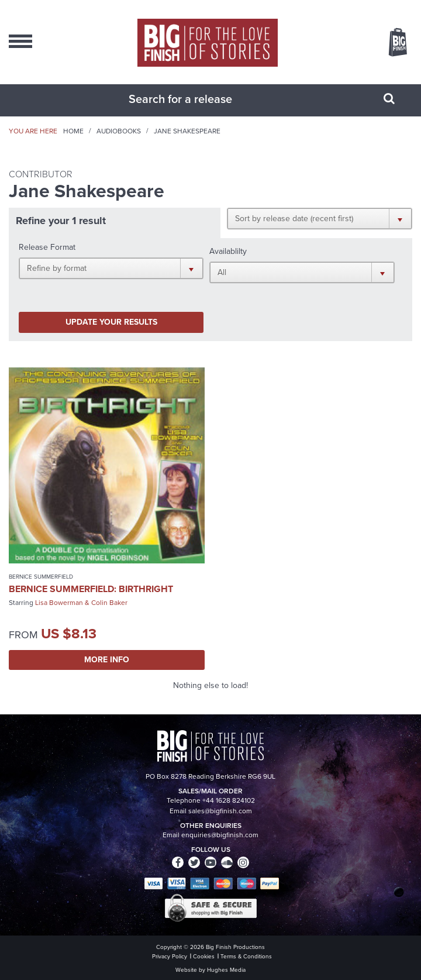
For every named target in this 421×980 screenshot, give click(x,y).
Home (73, 131)
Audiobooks (119, 131)
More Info (107, 660)
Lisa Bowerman (59, 603)
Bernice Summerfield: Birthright (91, 589)
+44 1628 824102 (229, 800)
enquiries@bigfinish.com (220, 835)
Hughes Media (226, 970)
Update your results (111, 322)
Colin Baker (109, 603)
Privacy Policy (170, 956)
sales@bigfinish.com (220, 811)
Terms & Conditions (246, 956)
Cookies (204, 956)
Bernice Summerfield (41, 577)
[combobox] (196, 99)
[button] (320, 218)
